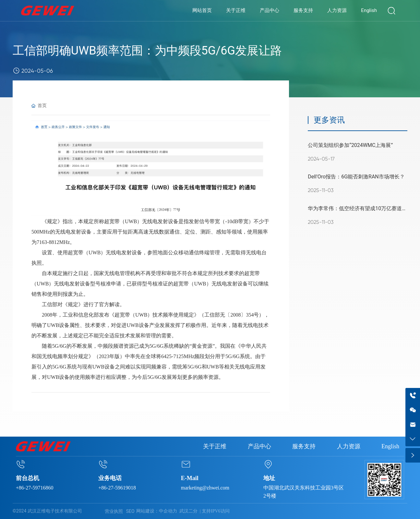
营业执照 (114, 511)
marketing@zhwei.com (205, 488)
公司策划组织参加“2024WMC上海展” (350, 145)
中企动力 (168, 511)
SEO (130, 511)
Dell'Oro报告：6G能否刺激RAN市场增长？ (356, 177)
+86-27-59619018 (117, 488)
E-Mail (190, 478)
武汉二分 (188, 511)
